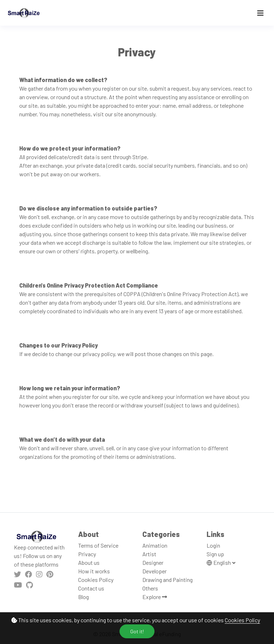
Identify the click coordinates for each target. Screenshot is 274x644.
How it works (94, 571)
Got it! (137, 631)
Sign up (215, 554)
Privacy (87, 554)
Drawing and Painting (168, 580)
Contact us (91, 588)
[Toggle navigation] (260, 13)
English (219, 562)
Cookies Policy (242, 620)
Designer (153, 562)
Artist (149, 554)
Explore (155, 597)
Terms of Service (98, 545)
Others (150, 588)
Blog (83, 597)
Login (213, 545)
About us (89, 562)
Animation (155, 545)
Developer (154, 571)
